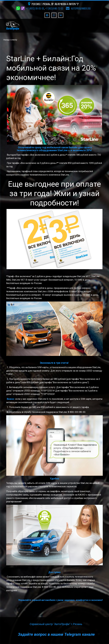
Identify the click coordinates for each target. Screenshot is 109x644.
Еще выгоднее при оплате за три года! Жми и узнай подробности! (54, 193)
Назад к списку (10, 40)
